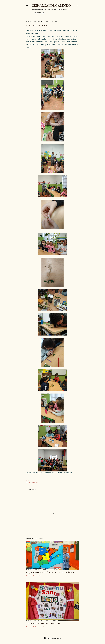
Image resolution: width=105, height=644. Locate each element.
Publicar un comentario (39, 627)
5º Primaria (35, 483)
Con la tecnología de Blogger (53, 638)
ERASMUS (40, 13)
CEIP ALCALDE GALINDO (51, 5)
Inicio (34, 13)
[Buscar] (78, 5)
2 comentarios (37, 576)
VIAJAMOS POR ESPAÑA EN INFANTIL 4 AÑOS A (50, 572)
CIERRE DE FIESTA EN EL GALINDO (44, 623)
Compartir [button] (29, 480)
